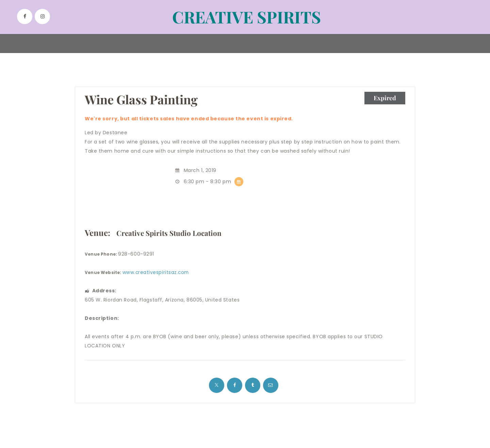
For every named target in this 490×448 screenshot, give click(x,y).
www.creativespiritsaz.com (157, 273)
